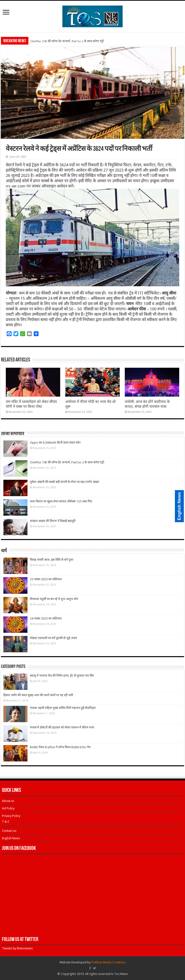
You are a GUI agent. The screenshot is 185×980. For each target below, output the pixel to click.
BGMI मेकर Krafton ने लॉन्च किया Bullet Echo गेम (60, 747)
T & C (6, 822)
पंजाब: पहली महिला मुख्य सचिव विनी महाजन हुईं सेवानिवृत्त (63, 708)
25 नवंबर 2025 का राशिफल (46, 579)
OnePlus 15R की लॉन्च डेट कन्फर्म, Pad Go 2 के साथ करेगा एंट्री (67, 41)
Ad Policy (8, 808)
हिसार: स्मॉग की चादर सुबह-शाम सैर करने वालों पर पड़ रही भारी (38, 695)
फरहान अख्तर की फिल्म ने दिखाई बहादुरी (53, 521)
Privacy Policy (11, 816)
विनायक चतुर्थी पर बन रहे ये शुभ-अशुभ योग (54, 599)
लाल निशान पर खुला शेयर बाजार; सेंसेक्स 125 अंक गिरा (61, 501)
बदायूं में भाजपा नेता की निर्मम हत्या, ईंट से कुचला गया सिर (62, 676)
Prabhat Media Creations (108, 962)
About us (8, 801)
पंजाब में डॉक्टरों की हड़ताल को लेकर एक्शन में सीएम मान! (62, 727)
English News (11, 838)
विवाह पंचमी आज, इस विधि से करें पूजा (52, 560)
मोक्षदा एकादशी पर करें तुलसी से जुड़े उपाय (53, 638)
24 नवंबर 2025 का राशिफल (46, 618)
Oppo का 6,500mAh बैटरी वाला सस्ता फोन (55, 443)
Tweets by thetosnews (17, 948)
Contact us (9, 831)
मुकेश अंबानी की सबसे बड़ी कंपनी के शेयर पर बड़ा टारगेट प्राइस (64, 482)
